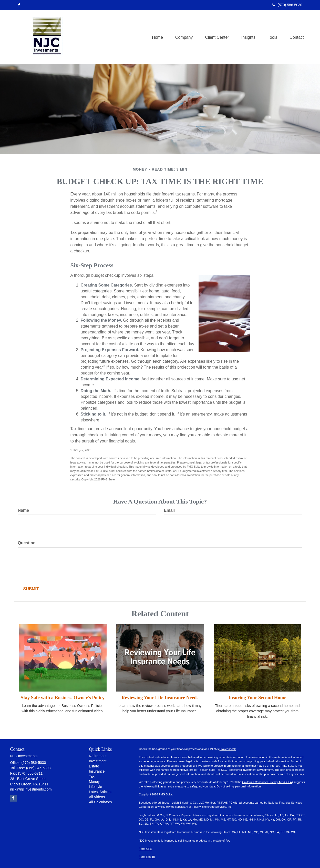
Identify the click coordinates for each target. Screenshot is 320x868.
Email (169, 510)
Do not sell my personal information (239, 786)
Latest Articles (100, 792)
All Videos (97, 797)
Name (24, 510)
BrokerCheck (228, 749)
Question (27, 543)
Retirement (98, 756)
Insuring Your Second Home (257, 698)
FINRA (221, 803)
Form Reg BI (147, 857)
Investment (98, 761)
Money (94, 782)
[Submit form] (31, 589)
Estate (94, 766)
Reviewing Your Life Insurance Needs (160, 698)
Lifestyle (95, 787)
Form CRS (146, 849)
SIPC (229, 803)
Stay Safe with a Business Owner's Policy (63, 698)
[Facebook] (19, 5)
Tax (92, 776)
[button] (182, 37)
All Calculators (100, 802)
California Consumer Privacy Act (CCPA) (267, 782)
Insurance (97, 771)
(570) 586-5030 (287, 5)
